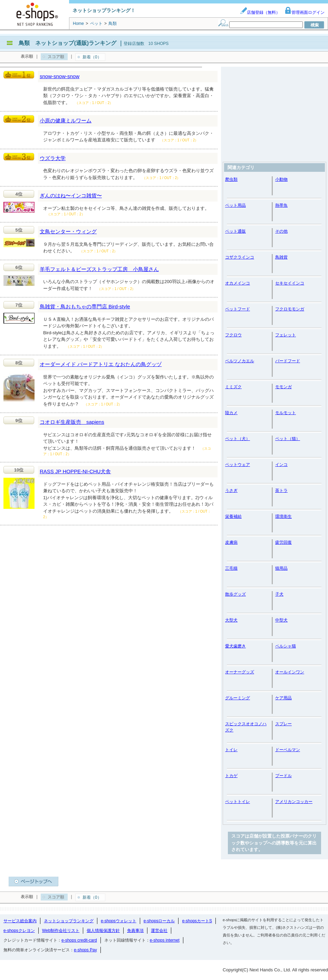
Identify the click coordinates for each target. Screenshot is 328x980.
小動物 (281, 179)
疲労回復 (283, 542)
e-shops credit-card (79, 940)
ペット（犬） (238, 439)
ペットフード (238, 309)
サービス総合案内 (20, 921)
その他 (281, 231)
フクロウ (233, 335)
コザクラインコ (240, 257)
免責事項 (135, 931)
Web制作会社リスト (61, 931)
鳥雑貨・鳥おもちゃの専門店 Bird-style (85, 306)
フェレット (286, 335)
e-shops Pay (85, 950)
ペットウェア (238, 465)
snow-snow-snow (60, 76)
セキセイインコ (290, 283)
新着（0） (92, 57)
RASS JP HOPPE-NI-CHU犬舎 (75, 471)
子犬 (279, 594)
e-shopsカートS (197, 921)
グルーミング (238, 698)
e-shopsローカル (159, 921)
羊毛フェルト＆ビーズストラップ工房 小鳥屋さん (99, 269)
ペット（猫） (288, 439)
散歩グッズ (235, 594)
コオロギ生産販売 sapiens (72, 422)
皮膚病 (231, 542)
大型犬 (231, 620)
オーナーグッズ (240, 672)
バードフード (288, 361)
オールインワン (290, 672)
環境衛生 (283, 516)
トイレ (231, 750)
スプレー (283, 724)
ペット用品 (235, 205)
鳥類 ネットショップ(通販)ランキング (67, 43)
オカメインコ (238, 283)
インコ (281, 465)
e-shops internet (165, 940)
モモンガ (283, 387)
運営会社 (159, 931)
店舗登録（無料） (260, 12)
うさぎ (231, 491)
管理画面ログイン (305, 12)
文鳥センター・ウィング (68, 231)
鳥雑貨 (281, 257)
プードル (283, 776)
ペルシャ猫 (286, 646)
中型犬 (281, 620)
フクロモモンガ (290, 309)
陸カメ (231, 413)
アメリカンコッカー (294, 802)
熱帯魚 (281, 205)
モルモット (286, 413)
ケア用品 (283, 698)
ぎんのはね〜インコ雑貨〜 (71, 195)
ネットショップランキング (69, 921)
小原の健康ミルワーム (66, 120)
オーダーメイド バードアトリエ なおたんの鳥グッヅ (101, 364)
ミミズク (233, 387)
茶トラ (281, 491)
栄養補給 (233, 516)
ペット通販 (235, 231)
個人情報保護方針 (103, 931)
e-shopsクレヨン (19, 931)
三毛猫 (231, 568)
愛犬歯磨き (235, 646)
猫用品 (281, 568)
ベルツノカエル (240, 361)
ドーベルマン (288, 750)
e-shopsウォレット (119, 921)
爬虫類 (231, 179)
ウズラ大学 (53, 158)
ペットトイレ (238, 802)
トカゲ (231, 776)
